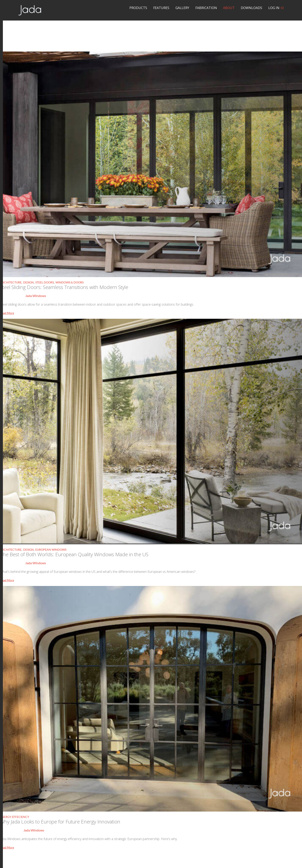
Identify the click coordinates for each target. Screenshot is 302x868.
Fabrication (206, 8)
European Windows (51, 550)
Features (161, 8)
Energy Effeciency (15, 817)
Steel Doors (45, 282)
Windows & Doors (70, 282)
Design (28, 282)
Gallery (182, 8)
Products (138, 8)
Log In (276, 8)
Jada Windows (36, 296)
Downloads (251, 8)
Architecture (11, 282)
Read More (7, 313)
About (229, 8)
